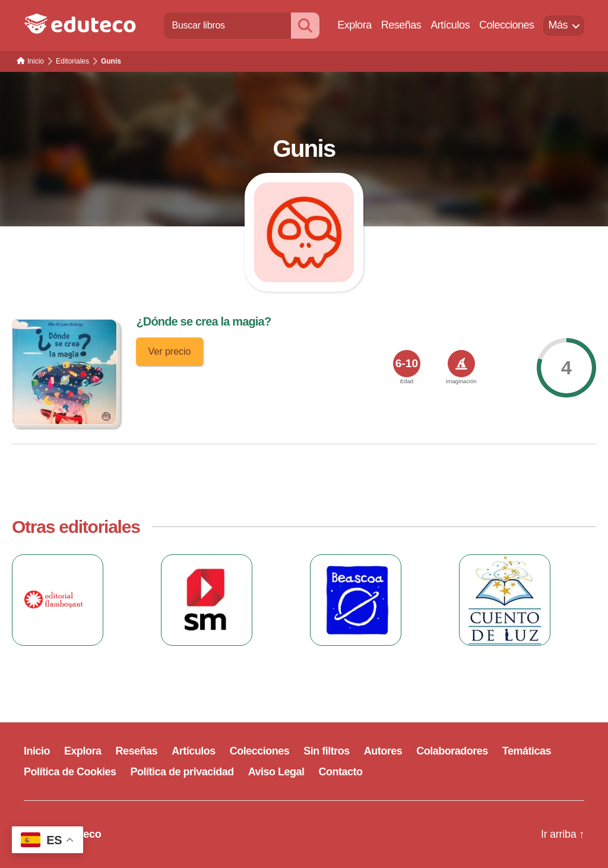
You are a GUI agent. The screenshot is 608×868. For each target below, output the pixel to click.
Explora (354, 25)
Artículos (450, 25)
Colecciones (507, 25)
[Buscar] (305, 25)
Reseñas (401, 25)
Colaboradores (452, 751)
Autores (383, 751)
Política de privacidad (182, 772)
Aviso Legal (276, 772)
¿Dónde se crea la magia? (203, 321)
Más (558, 25)
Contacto (341, 772)
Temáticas (527, 751)
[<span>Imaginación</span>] (461, 364)
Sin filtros (327, 751)
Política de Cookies (70, 772)
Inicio (37, 751)
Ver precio (169, 351)
